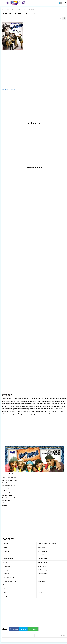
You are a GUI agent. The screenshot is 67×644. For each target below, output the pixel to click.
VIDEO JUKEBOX (12, 10)
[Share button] (41, 629)
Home (4, 10)
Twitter (24, 629)
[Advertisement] (18, 106)
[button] (60, 3)
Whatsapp (34, 629)
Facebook (15, 629)
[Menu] (3, 3)
